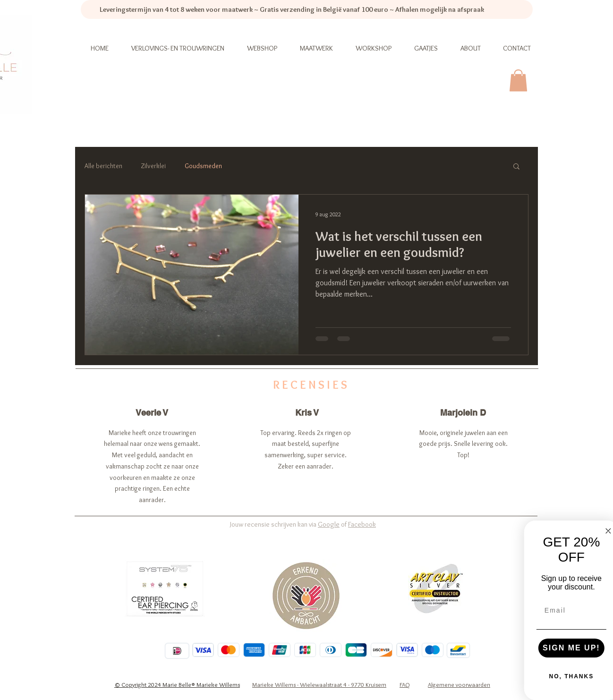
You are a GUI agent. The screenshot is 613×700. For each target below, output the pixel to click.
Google (329, 524)
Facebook (362, 524)
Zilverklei (153, 166)
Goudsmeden (203, 166)
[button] (516, 167)
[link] (518, 81)
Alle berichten (103, 166)
